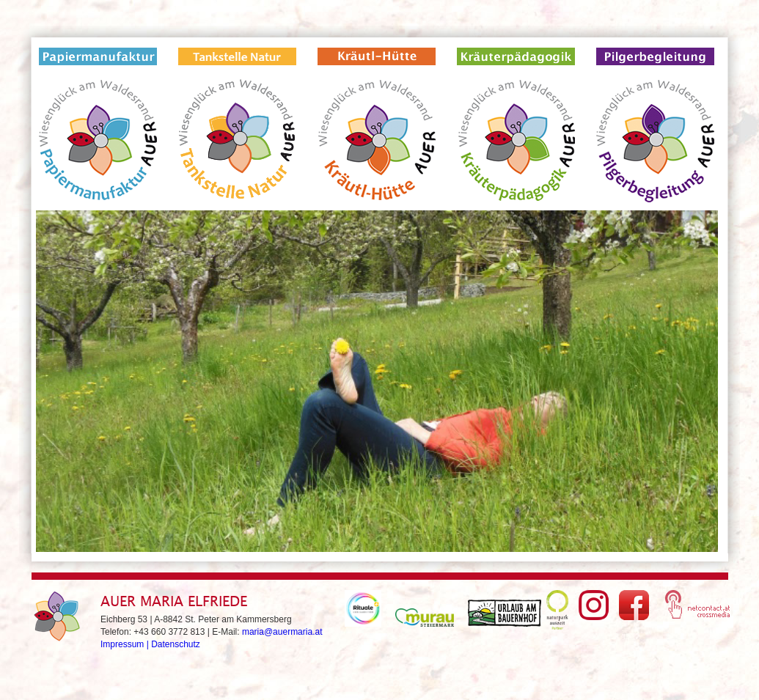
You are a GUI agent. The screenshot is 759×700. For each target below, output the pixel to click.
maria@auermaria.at (282, 632)
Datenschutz (176, 644)
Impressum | (126, 644)
